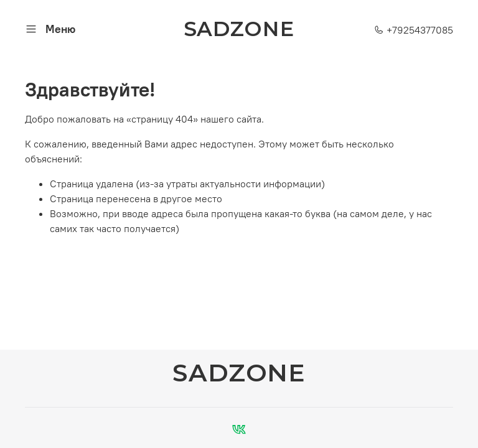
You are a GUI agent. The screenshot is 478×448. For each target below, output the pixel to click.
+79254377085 (414, 30)
